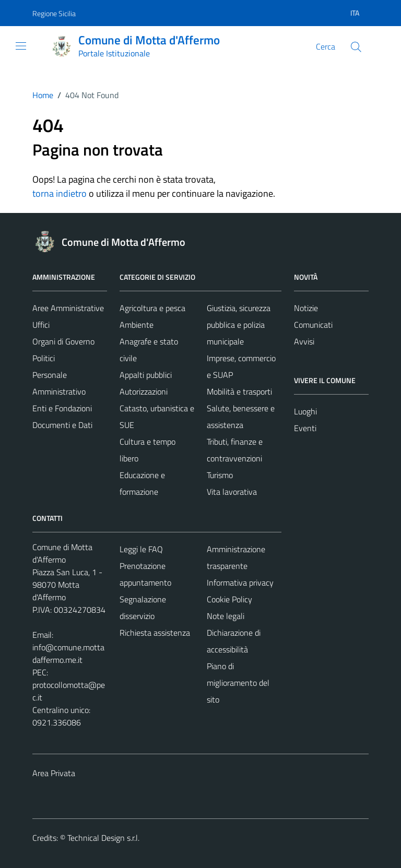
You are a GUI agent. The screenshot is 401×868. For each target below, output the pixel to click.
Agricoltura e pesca (152, 308)
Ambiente (137, 325)
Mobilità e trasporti (239, 391)
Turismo (220, 475)
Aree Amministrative (68, 308)
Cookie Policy (229, 599)
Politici (44, 358)
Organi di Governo (63, 341)
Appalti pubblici (146, 375)
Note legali (226, 616)
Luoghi (305, 411)
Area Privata (54, 773)
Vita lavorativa (232, 492)
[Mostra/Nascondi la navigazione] (21, 46)
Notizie (306, 308)
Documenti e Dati (62, 425)
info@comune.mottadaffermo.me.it (68, 653)
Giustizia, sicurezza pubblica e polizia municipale (239, 325)
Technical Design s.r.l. (103, 838)
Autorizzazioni (144, 391)
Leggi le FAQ (141, 549)
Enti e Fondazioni (62, 408)
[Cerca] (356, 47)
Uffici (41, 325)
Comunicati (313, 325)
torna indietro (60, 193)
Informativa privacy (240, 582)
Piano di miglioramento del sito (238, 683)
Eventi (305, 428)
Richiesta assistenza (155, 633)
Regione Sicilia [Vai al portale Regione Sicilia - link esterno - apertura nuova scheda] (54, 13)
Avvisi (304, 341)
